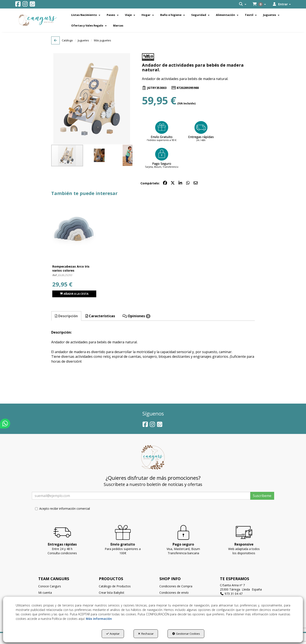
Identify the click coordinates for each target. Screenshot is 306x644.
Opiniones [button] (137, 316)
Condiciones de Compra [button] (176, 586)
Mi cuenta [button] (45, 593)
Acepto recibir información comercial (62, 509)
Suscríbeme (262, 496)
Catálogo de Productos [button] (115, 586)
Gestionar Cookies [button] (186, 634)
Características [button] (100, 316)
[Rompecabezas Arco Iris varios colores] (74, 230)
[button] (18, 5)
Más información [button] (99, 619)
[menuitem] (243, 4)
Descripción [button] (66, 316)
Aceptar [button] (113, 634)
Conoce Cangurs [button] (50, 586)
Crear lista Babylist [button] (112, 593)
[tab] (67, 316)
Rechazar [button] (146, 634)
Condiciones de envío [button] (174, 593)
